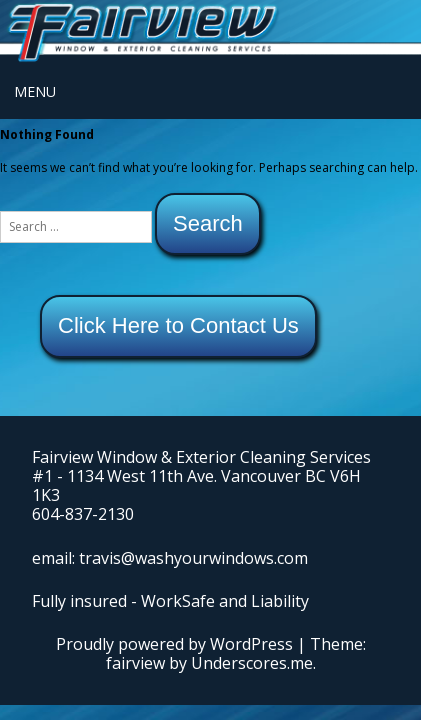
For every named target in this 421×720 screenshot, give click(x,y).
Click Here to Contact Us (178, 325)
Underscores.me (252, 663)
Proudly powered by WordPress (174, 644)
